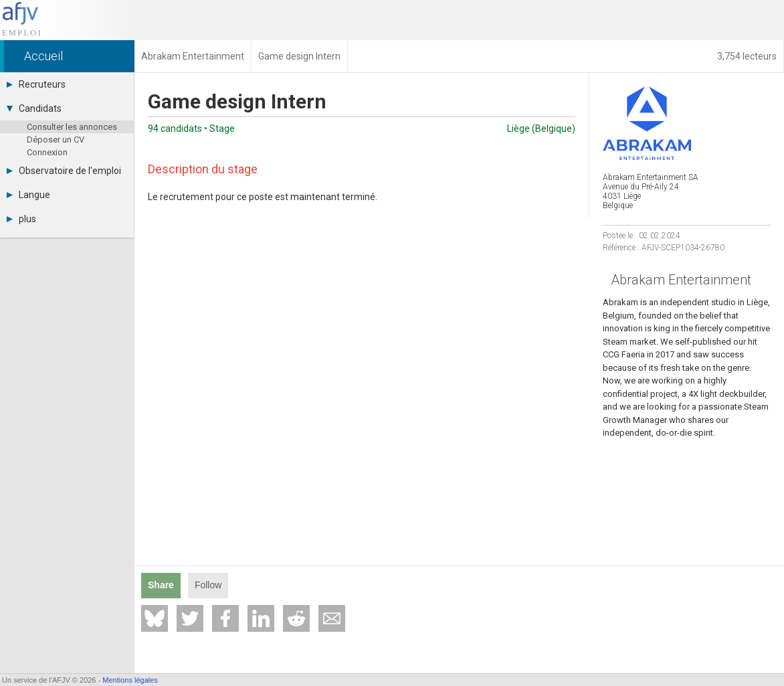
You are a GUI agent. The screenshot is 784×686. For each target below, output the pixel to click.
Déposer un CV (56, 140)
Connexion (47, 152)
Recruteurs (36, 84)
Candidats (34, 108)
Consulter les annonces (72, 127)
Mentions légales (130, 680)
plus (21, 219)
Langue (28, 195)
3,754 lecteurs (747, 56)
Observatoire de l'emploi (64, 171)
